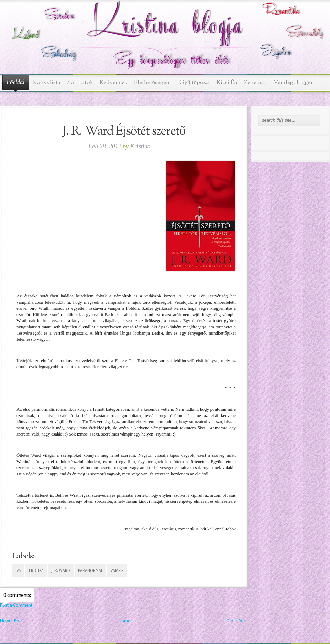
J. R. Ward (61, 571)
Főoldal (15, 83)
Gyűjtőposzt (195, 83)
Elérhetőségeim (154, 83)
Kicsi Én (227, 83)
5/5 (18, 571)
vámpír (117, 571)
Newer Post (11, 621)
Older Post (237, 621)
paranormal (90, 571)
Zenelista (256, 83)
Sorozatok (80, 83)
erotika (36, 571)
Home (124, 621)
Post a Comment (16, 605)
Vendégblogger (293, 83)
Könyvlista (47, 83)
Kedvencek (114, 83)
